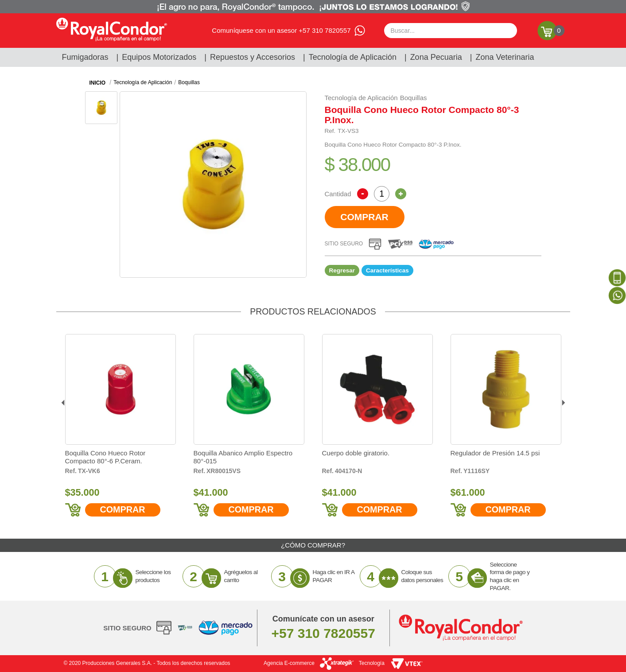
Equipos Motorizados (159, 57)
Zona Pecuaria (436, 57)
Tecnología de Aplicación (353, 57)
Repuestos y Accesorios (253, 57)
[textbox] (451, 31)
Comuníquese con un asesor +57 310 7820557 (281, 30)
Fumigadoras (85, 57)
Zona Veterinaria (505, 57)
